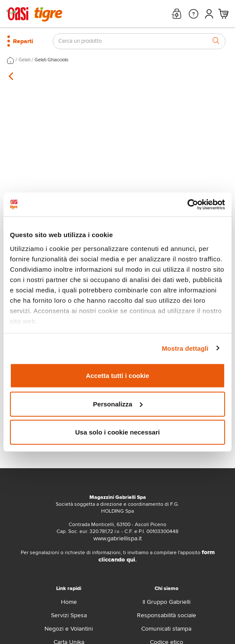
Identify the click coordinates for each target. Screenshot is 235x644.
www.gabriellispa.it (117, 538)
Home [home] (69, 602)
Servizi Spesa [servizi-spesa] (69, 615)
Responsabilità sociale (167, 615)
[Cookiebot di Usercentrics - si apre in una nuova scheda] (187, 204)
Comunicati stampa (166, 629)
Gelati (24, 60)
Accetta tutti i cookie (118, 376)
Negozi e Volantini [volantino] (69, 629)
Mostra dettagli (185, 348)
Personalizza (118, 404)
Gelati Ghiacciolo (51, 60)
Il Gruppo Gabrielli (167, 602)
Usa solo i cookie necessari (117, 432)
